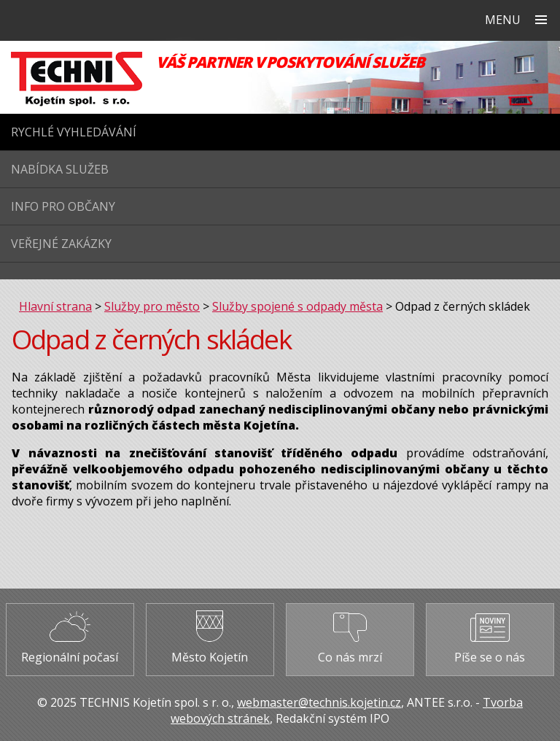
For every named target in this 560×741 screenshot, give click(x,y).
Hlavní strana (55, 306)
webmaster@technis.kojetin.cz (319, 702)
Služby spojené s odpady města (297, 306)
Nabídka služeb (60, 169)
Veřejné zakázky (61, 244)
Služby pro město (152, 306)
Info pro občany (63, 206)
